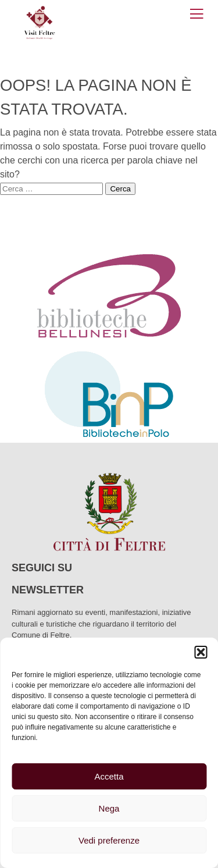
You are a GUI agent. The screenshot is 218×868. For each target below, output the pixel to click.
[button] (201, 652)
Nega (109, 808)
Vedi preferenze (109, 840)
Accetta (109, 776)
